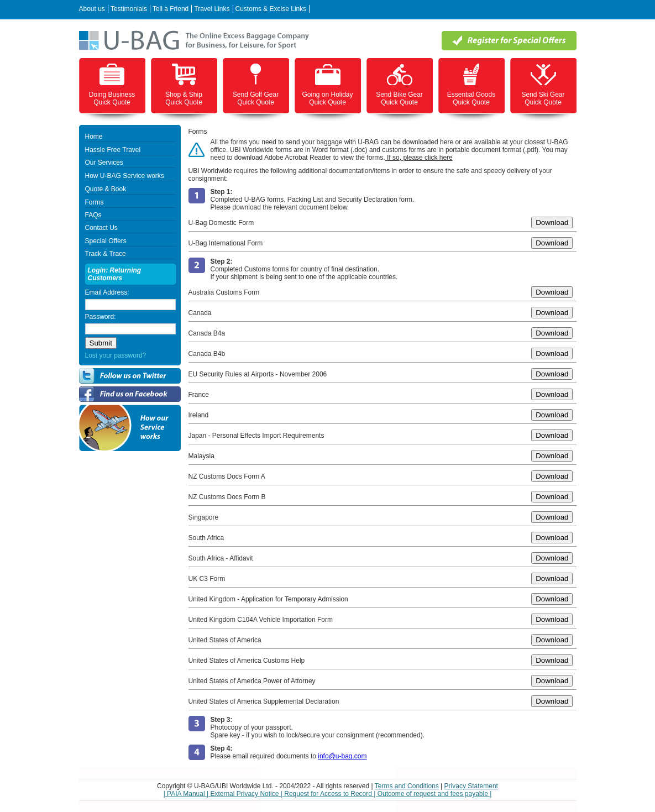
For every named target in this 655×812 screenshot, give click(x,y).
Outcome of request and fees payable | (435, 794)
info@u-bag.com (342, 756)
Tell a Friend (171, 9)
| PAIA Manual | (187, 794)
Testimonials (129, 9)
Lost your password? (116, 355)
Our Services (104, 163)
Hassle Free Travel (113, 150)
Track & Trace (106, 254)
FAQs (93, 215)
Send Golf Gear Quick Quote (256, 98)
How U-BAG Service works (125, 176)
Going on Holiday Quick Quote (327, 98)
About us (92, 9)
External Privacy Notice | (247, 794)
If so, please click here (419, 158)
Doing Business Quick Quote (112, 98)
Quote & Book (106, 189)
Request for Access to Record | (331, 794)
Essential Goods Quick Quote (471, 98)
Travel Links (212, 9)
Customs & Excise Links (271, 9)
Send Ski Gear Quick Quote (543, 98)
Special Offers (106, 241)
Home (94, 137)
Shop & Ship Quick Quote (184, 98)
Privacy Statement (471, 786)
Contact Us (101, 228)
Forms (95, 202)
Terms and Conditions (407, 786)
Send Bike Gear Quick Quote (399, 98)
